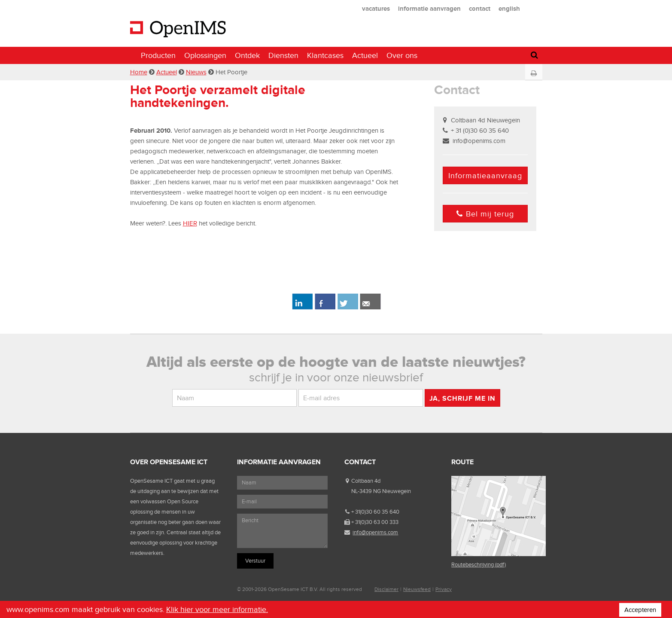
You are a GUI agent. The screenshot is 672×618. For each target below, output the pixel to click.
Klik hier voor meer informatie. (217, 609)
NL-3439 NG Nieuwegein (381, 491)
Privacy (444, 589)
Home (139, 72)
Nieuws (196, 72)
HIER (190, 223)
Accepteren (640, 610)
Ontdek (247, 55)
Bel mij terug (485, 214)
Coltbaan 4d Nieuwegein (485, 120)
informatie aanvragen (429, 8)
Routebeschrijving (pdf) (479, 565)
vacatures (376, 8)
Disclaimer (386, 589)
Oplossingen (205, 55)
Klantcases (325, 55)
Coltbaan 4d (366, 481)
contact (480, 8)
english (509, 8)
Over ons (402, 55)
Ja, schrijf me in (462, 398)
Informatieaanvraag (485, 176)
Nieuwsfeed (417, 589)
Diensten (283, 55)
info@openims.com (479, 141)
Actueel (365, 55)
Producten (158, 55)
